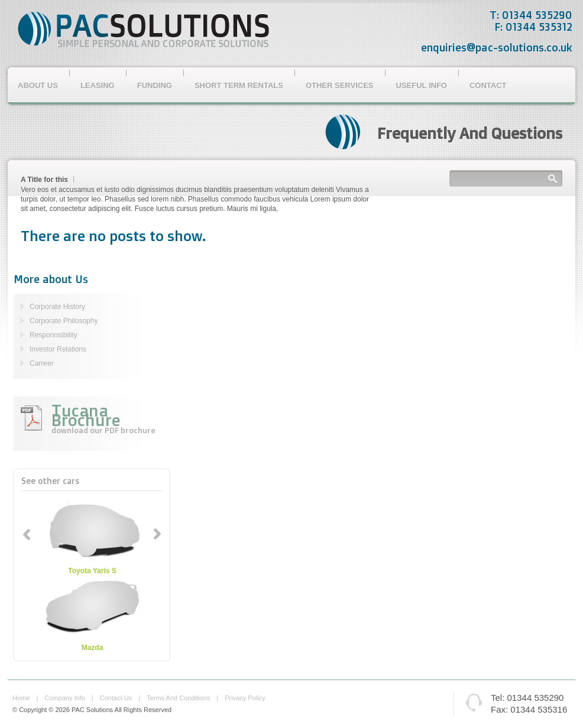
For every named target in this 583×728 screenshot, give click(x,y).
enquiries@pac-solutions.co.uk (497, 47)
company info (64, 698)
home (21, 698)
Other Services (340, 85)
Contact (488, 85)
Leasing (98, 85)
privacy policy (245, 698)
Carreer (42, 363)
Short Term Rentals (239, 85)
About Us (38, 85)
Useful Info (422, 85)
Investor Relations (58, 349)
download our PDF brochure (103, 430)
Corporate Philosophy (64, 321)
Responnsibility (54, 335)
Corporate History (57, 307)
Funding (155, 85)
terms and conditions (178, 698)
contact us (116, 698)
